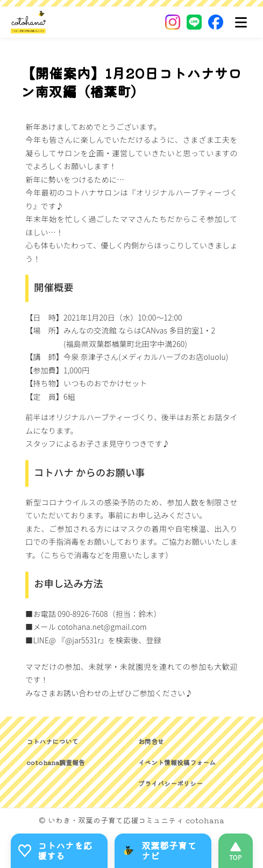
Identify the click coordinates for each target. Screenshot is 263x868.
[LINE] (194, 22)
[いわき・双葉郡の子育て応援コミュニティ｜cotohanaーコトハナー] (29, 22)
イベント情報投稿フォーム (177, 762)
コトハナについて (52, 741)
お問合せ (151, 741)
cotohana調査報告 (56, 762)
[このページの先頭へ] (236, 851)
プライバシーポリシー (170, 783)
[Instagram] (173, 22)
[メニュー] (241, 22)
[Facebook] (216, 22)
